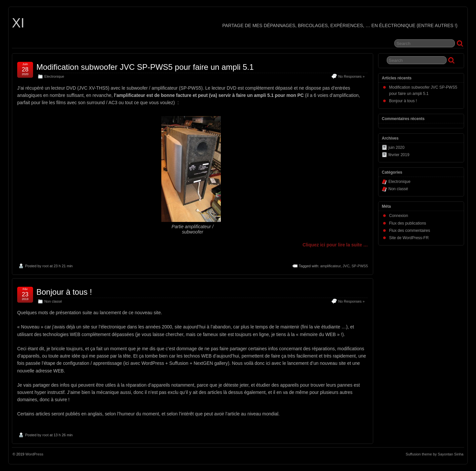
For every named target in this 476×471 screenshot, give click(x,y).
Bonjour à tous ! (64, 292)
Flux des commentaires (410, 231)
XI (18, 23)
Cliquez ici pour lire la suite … (335, 245)
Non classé (53, 301)
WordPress (34, 454)
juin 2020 (397, 148)
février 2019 (399, 155)
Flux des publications (408, 223)
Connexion (398, 216)
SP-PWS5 (360, 266)
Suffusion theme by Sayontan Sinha (435, 454)
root (45, 266)
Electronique (54, 76)
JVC (346, 266)
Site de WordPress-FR (409, 238)
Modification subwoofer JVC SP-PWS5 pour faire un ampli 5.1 (145, 67)
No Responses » (351, 76)
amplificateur (331, 266)
